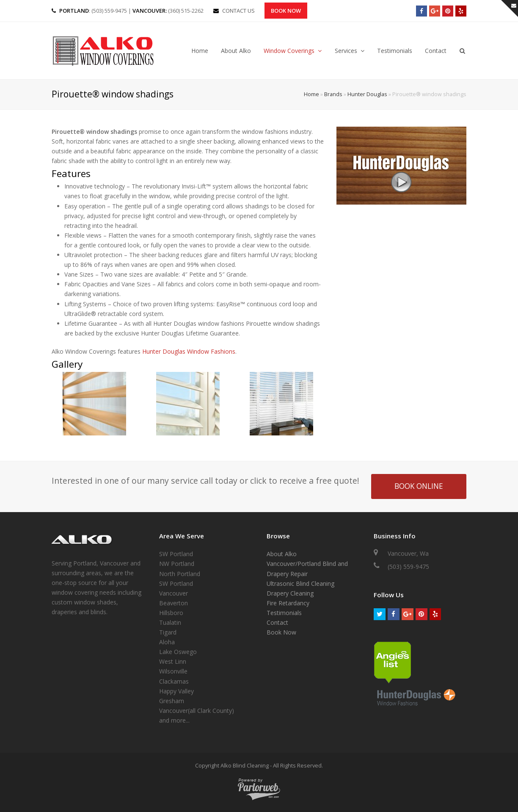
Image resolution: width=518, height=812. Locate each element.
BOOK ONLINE (419, 486)
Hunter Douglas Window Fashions (189, 351)
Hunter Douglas (367, 94)
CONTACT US (238, 11)
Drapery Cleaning (290, 593)
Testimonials (284, 613)
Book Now (286, 11)
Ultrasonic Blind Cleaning (300, 583)
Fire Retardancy (288, 603)
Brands (333, 94)
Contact (277, 622)
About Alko (282, 554)
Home (311, 94)
